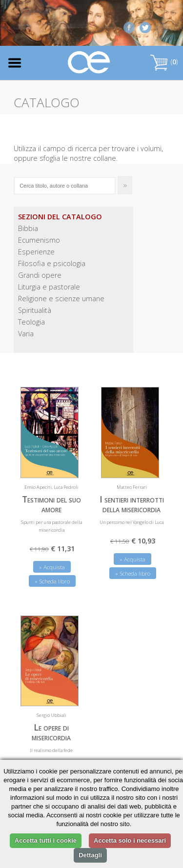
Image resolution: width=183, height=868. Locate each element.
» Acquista (52, 567)
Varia (26, 334)
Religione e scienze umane (61, 299)
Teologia (31, 322)
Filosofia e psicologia (52, 263)
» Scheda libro (52, 581)
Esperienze (36, 252)
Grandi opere (40, 275)
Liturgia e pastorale (49, 287)
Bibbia (28, 228)
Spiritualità (35, 310)
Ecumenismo (39, 240)
